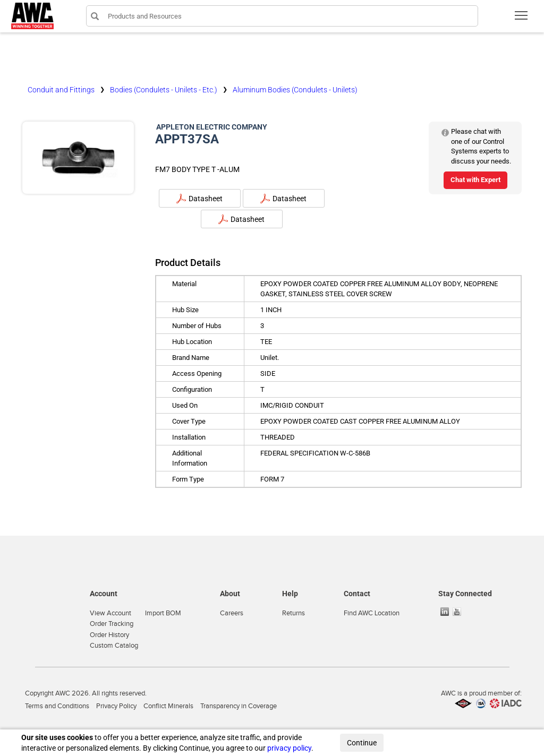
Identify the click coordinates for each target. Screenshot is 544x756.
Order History (109, 635)
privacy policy (289, 748)
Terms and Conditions (57, 706)
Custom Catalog (114, 646)
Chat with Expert (475, 180)
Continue (362, 743)
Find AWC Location (372, 613)
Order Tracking (112, 624)
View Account (110, 613)
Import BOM (163, 613)
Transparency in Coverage (239, 706)
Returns (294, 613)
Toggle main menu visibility (522, 19)
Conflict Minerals (168, 706)
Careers (232, 613)
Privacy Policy (116, 706)
